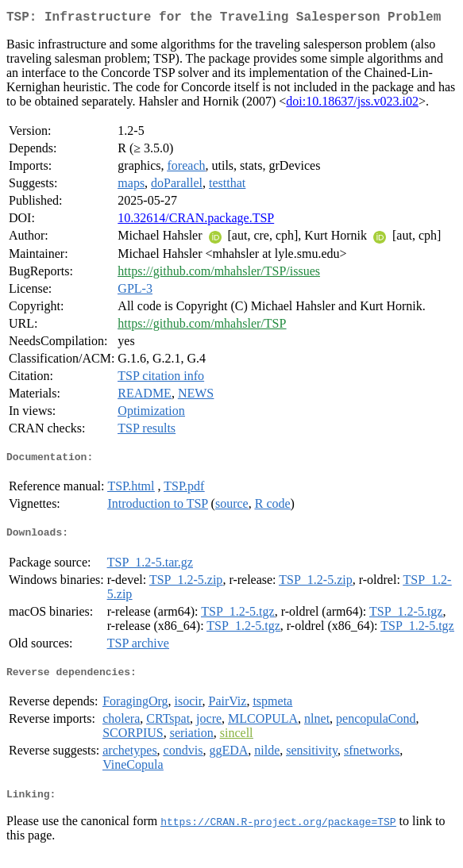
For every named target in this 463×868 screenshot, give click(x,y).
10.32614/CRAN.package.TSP (196, 221)
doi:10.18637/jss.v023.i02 (352, 104)
